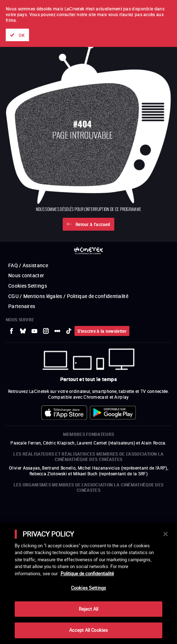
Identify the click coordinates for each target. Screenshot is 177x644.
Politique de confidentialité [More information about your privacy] (87, 573)
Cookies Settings (88, 588)
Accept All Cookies (88, 630)
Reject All (88, 609)
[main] (88, 583)
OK (22, 35)
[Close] (166, 534)
